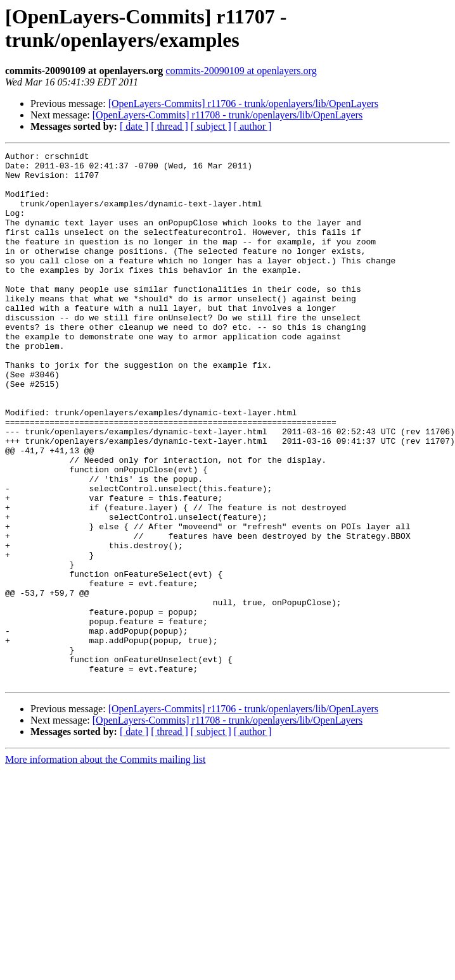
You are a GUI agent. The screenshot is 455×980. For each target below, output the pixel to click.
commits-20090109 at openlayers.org (241, 71)
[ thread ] (170, 126)
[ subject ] (211, 126)
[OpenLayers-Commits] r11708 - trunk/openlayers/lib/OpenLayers (227, 115)
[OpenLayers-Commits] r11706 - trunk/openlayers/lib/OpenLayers (243, 104)
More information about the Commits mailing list (105, 866)
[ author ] (253, 126)
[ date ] (134, 126)
